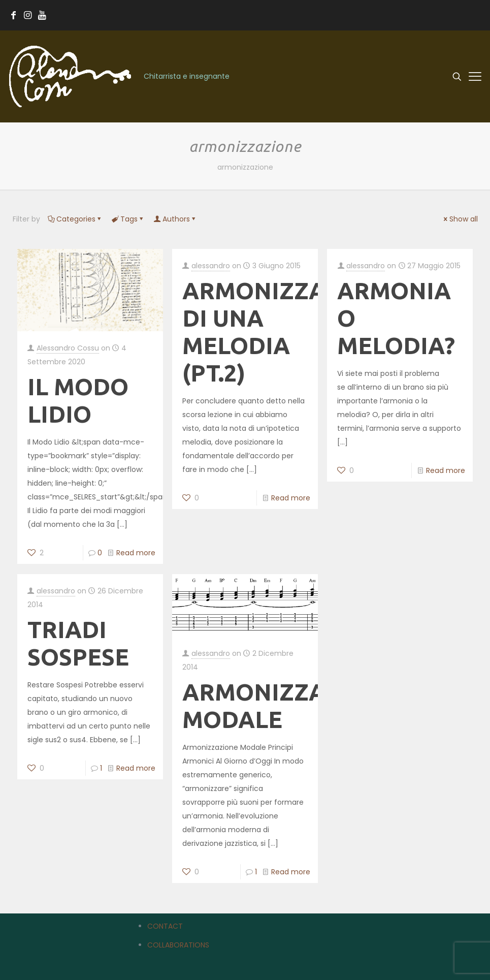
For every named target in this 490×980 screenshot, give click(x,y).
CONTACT (165, 926)
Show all (460, 219)
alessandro (211, 266)
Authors (175, 219)
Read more (136, 553)
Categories (75, 219)
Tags (128, 219)
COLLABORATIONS (178, 945)
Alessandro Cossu (68, 348)
